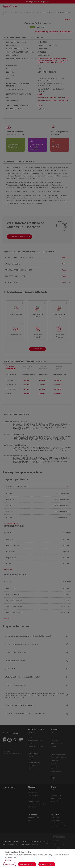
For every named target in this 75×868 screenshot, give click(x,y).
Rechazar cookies (27, 864)
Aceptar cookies (47, 864)
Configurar (10, 864)
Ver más (8, 860)
